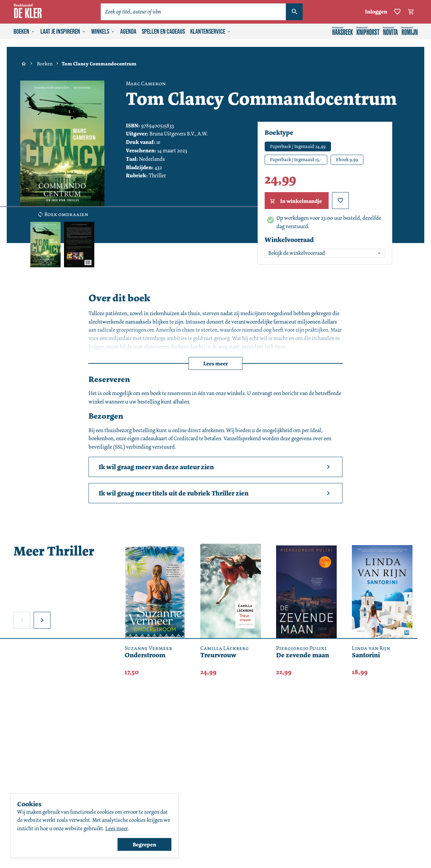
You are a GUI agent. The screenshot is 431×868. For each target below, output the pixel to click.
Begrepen (144, 845)
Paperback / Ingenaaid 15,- (296, 159)
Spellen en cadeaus (163, 32)
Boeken (24, 32)
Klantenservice (211, 32)
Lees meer (216, 364)
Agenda (128, 32)
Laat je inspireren (63, 32)
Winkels (103, 32)
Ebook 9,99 (347, 159)
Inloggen (376, 12)
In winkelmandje (295, 201)
